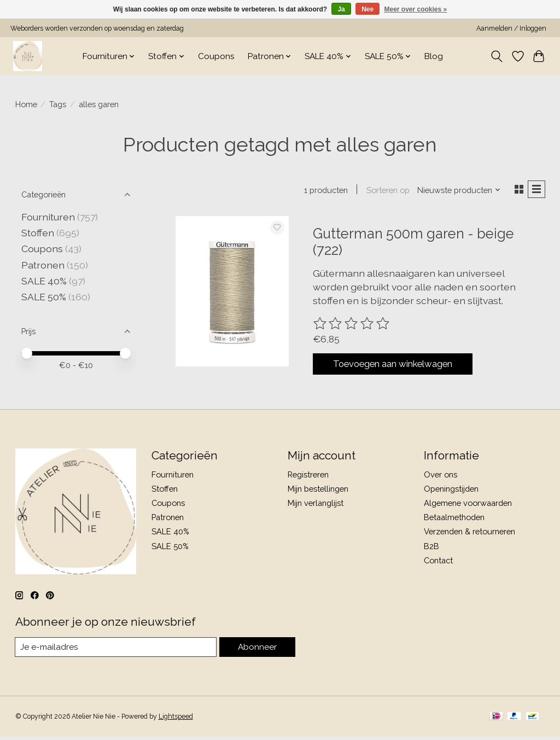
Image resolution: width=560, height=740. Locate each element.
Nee (367, 9)
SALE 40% (44, 281)
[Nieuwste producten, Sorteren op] (456, 191)
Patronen (43, 265)
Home (26, 104)
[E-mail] (116, 650)
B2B (431, 548)
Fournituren (48, 217)
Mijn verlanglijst (316, 506)
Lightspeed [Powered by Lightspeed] (176, 720)
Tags (58, 104)
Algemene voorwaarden (468, 506)
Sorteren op (385, 191)
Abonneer (257, 649)
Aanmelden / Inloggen (511, 28)
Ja (341, 9)
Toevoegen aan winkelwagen (404, 367)
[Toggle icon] (496, 56)
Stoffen (38, 233)
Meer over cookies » (416, 9)
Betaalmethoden (454, 520)
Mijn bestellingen (318, 491)
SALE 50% (44, 297)
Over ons (441, 477)
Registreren (308, 477)
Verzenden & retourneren (469, 534)
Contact (438, 563)
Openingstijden (451, 491)
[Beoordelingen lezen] (352, 325)
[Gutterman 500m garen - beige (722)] (232, 293)
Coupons (216, 56)
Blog (434, 56)
